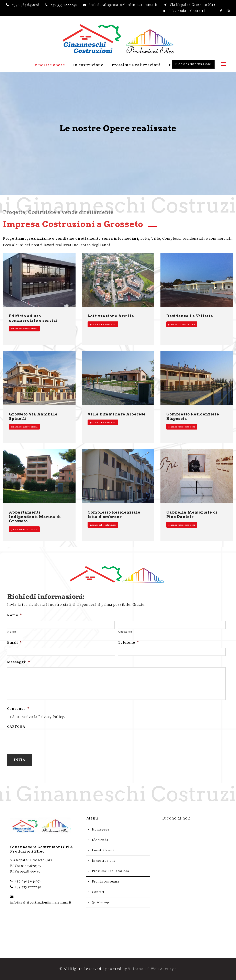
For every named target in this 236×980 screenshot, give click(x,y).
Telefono (129, 643)
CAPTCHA (16, 727)
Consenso (18, 709)
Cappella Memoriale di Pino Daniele (192, 514)
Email (14, 643)
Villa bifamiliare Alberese (117, 414)
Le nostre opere (49, 65)
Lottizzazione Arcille (111, 316)
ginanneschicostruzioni (24, 329)
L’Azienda (100, 840)
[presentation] (38, 740)
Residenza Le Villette (190, 316)
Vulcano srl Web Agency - (153, 969)
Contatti (198, 11)
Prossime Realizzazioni (136, 65)
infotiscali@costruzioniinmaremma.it (41, 903)
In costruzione (88, 65)
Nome (15, 616)
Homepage (101, 830)
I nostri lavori (103, 850)
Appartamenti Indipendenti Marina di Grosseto (35, 517)
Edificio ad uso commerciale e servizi (33, 318)
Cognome (125, 632)
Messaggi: (19, 663)
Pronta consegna (186, 65)
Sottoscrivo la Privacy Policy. (39, 717)
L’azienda (178, 11)
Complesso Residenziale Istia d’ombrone (114, 514)
